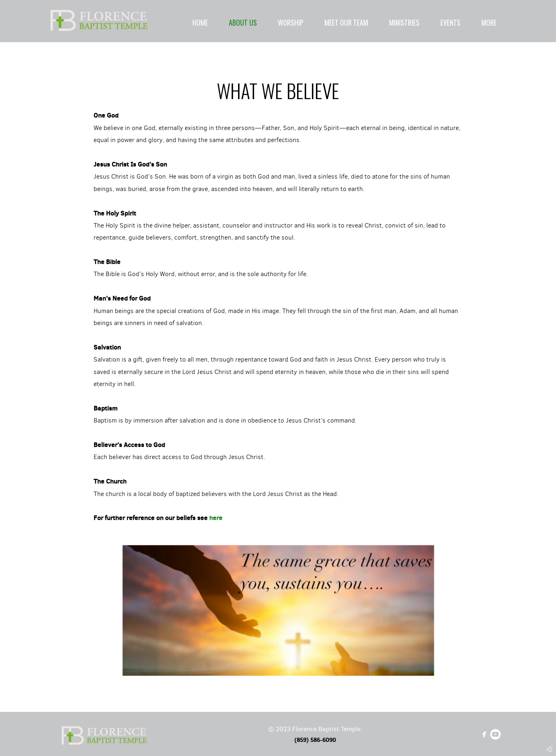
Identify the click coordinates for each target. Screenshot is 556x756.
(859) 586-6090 (315, 740)
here (216, 518)
